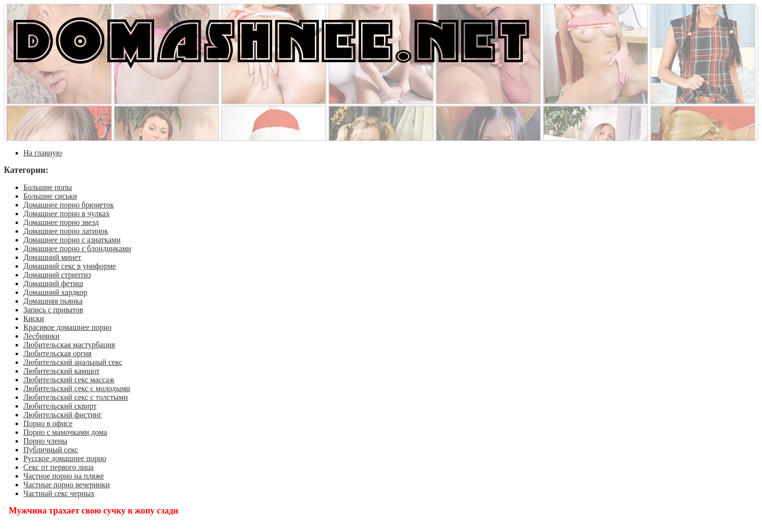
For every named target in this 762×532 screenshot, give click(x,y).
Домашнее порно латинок (66, 231)
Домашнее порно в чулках (66, 214)
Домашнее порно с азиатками (72, 240)
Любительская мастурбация (69, 345)
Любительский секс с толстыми (76, 397)
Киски (34, 318)
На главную (43, 153)
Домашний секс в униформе (70, 266)
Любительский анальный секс (73, 362)
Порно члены (45, 441)
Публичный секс (51, 450)
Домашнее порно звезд (61, 222)
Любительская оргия (57, 353)
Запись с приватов (53, 310)
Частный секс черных (59, 493)
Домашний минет (52, 257)
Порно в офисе (48, 423)
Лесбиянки (42, 336)
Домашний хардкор (55, 292)
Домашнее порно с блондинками (77, 249)
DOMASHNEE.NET (271, 39)
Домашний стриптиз (57, 275)
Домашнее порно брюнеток (69, 205)
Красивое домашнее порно (67, 327)
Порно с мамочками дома (65, 432)
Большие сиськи (50, 196)
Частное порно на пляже (64, 476)
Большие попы (48, 187)
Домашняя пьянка (53, 301)
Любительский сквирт (60, 406)
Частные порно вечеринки (67, 485)
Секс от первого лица (59, 467)
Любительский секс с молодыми (77, 388)
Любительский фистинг (63, 415)
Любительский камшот (61, 371)
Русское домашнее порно (65, 458)
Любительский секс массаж (69, 380)
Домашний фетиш (53, 283)
